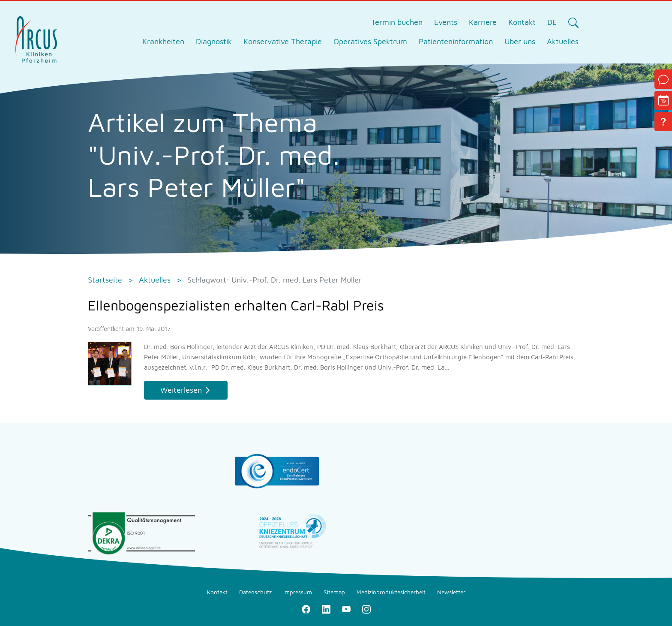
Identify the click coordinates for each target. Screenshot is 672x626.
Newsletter (451, 592)
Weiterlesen (181, 390)
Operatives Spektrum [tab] (370, 41)
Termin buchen (397, 22)
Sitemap (334, 592)
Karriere (483, 22)
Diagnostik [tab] (214, 41)
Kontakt (522, 22)
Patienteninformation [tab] (456, 41)
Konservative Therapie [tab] (283, 41)
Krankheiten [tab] (163, 41)
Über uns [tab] (520, 41)
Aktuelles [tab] (563, 41)
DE (552, 22)
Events (446, 22)
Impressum (298, 592)
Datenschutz (255, 592)
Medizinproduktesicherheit (391, 592)
